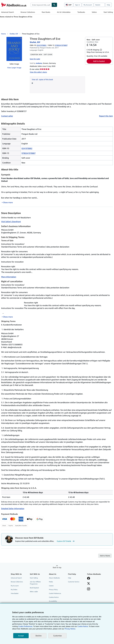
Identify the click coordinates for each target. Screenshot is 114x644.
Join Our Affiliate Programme (35, 583)
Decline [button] (39, 636)
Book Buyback (34, 588)
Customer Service (74, 582)
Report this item (106, 116)
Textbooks (81, 12)
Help (108, 5)
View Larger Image (14, 68)
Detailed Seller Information (13, 508)
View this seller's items (38, 72)
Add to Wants (105, 556)
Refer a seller (34, 592)
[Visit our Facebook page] (89, 579)
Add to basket (99, 61)
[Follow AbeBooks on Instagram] (89, 589)
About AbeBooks (54, 578)
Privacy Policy (53, 590)
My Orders (14, 590)
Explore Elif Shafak (66, 541)
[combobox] (41, 5)
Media (51, 582)
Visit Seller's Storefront (11, 222)
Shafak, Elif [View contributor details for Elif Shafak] (14, 34)
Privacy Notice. (70, 629)
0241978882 (42, 45)
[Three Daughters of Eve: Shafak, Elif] (14, 49)
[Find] (54, 5)
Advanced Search (7, 12)
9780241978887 (28, 153)
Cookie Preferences (55, 593)
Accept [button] (21, 636)
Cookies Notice (54, 597)
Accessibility (53, 601)
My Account (88, 5)
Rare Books (46, 12)
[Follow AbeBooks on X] (89, 584)
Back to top (57, 567)
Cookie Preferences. (25, 626)
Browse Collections (28, 12)
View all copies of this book (42, 79)
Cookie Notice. (83, 626)
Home (3, 34)
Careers (51, 586)
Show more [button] (8, 202)
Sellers (94, 12)
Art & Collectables (64, 12)
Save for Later (35, 59)
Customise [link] (57, 636)
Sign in (78, 5)
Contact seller (7, 116)
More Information (9, 277)
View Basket (15, 593)
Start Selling (108, 12)
